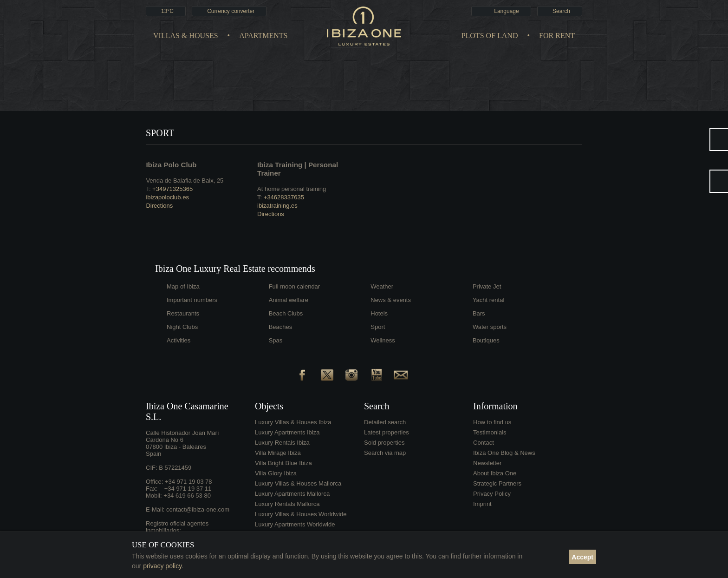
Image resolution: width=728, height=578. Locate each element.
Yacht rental (488, 300)
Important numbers (192, 300)
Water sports (490, 327)
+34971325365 (172, 189)
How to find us (492, 422)
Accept (582, 557)
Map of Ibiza (183, 286)
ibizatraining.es (277, 206)
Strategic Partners (497, 483)
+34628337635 (284, 197)
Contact (484, 443)
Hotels (379, 313)
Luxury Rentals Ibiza (282, 443)
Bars (479, 313)
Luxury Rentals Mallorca (287, 504)
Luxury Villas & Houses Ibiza (293, 422)
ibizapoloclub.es (167, 197)
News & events (391, 300)
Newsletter (487, 463)
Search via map (385, 453)
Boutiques (486, 340)
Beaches (281, 327)
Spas (276, 340)
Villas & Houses (186, 36)
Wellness (383, 340)
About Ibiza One (495, 473)
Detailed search (385, 422)
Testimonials (490, 432)
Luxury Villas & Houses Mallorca (298, 483)
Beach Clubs (286, 313)
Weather (382, 286)
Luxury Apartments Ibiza (287, 432)
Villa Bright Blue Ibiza (283, 463)
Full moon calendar (295, 286)
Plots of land (490, 36)
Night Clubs (182, 327)
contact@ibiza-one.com (198, 509)
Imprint (482, 504)
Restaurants (183, 313)
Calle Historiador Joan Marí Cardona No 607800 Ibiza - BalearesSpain (182, 443)
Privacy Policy (492, 494)
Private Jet (487, 286)
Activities (179, 340)
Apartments (263, 36)
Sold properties (384, 443)
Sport (378, 327)
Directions (159, 206)
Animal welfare (289, 300)
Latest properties (387, 432)
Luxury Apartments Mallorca (292, 494)
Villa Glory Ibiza (276, 473)
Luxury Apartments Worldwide (295, 524)
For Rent (557, 36)
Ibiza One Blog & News (504, 453)
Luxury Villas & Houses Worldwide (301, 514)
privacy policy (162, 566)
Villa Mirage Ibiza (278, 453)
